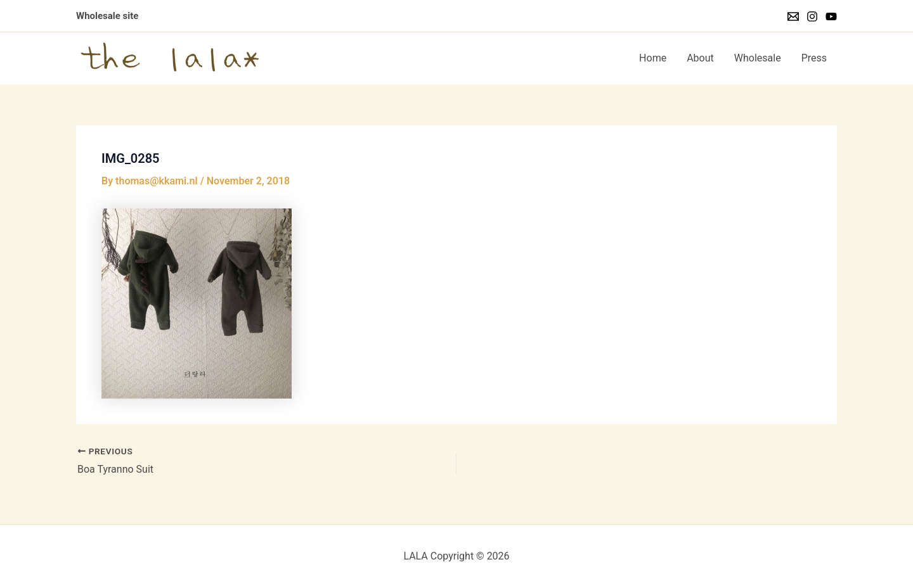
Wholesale (758, 58)
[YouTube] (831, 16)
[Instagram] (812, 16)
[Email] (793, 16)
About (700, 58)
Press (814, 58)
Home (653, 58)
